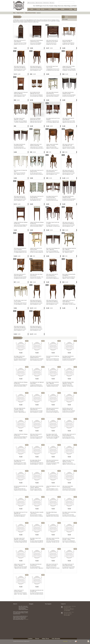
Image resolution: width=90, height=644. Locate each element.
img (16, 608)
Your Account (40, 3)
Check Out (47, 3)
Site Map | (70, 641)
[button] (35, 9)
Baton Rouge (67, 6)
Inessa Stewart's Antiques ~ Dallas (69, 612)
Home (14, 13)
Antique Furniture (20, 13)
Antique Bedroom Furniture (30, 13)
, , (68, 614)
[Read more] (26, 619)
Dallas (75, 6)
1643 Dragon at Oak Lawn (68, 613)
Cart (67, 17)
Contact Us (63, 604)
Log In (52, 3)
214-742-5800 (67, 615)
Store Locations (32, 3)
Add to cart (28, 48)
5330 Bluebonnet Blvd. (67, 607)
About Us (15, 604)
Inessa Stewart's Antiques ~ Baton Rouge (70, 606)
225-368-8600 (67, 610)
